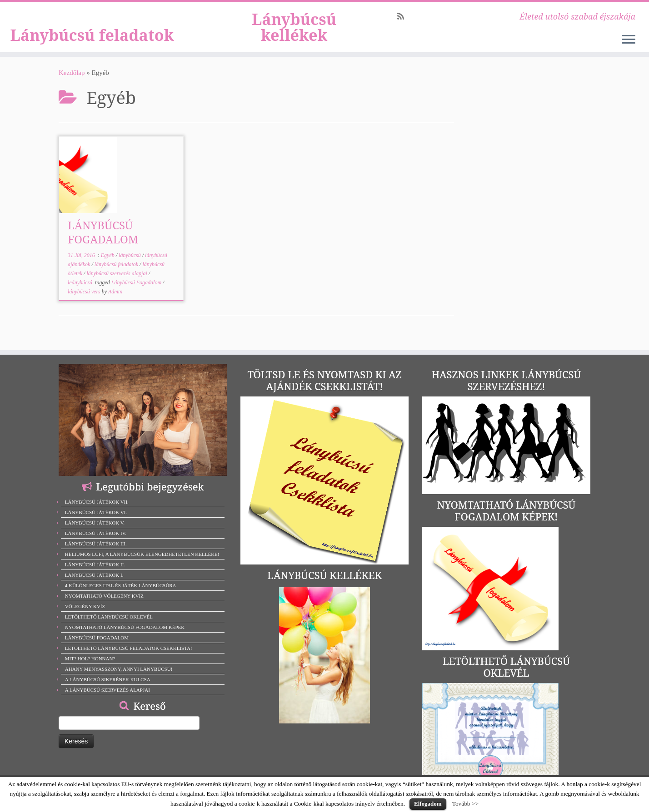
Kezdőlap (72, 84)
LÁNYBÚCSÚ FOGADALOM (103, 244)
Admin (115, 303)
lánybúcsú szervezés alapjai (117, 285)
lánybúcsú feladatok (117, 276)
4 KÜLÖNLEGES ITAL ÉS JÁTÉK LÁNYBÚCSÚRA (121, 585)
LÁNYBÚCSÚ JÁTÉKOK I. (94, 575)
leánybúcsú (81, 294)
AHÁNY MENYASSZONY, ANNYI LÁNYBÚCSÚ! (119, 669)
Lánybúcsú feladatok (92, 33)
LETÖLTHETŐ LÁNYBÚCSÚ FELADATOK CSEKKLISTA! (129, 648)
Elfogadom (428, 804)
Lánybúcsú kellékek (294, 33)
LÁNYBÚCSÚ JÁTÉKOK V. (95, 523)
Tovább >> (465, 804)
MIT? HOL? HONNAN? (90, 659)
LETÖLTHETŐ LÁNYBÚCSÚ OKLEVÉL (109, 617)
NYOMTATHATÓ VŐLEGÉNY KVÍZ (104, 596)
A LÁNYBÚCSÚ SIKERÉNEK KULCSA (108, 679)
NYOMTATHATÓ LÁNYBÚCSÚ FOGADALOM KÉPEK (125, 627)
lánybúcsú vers (85, 303)
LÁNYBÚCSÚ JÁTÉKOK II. (95, 564)
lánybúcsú (130, 267)
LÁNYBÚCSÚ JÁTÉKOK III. (96, 544)
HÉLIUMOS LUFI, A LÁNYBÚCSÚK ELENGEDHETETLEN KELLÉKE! (142, 554)
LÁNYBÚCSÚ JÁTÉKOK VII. (97, 502)
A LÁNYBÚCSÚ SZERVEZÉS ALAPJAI (107, 690)
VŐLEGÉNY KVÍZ (85, 606)
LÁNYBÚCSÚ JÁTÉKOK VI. (96, 512)
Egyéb (108, 267)
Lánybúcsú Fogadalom (137, 294)
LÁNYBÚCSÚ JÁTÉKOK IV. (96, 533)
